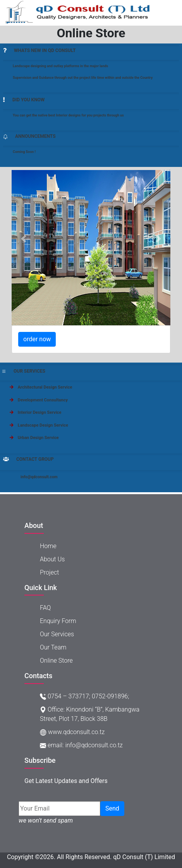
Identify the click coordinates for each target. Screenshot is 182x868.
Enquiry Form (58, 621)
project (49, 572)
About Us (52, 559)
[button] (24, 239)
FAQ (45, 608)
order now (37, 339)
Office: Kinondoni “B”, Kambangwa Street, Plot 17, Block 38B (90, 714)
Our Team (53, 647)
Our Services (57, 634)
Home (48, 546)
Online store (56, 661)
